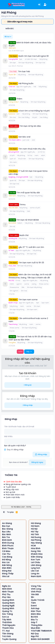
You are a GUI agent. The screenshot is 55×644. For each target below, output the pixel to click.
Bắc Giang (7, 529)
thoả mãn (22, 159)
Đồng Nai (7, 571)
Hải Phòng (36, 540)
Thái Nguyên (9, 625)
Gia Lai (6, 576)
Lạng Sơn (35, 568)
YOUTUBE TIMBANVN (41, 631)
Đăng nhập (28, 405)
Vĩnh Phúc (36, 592)
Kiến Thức (36, 611)
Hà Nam (35, 526)
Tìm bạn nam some (28, 300)
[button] (4, 512)
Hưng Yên (36, 551)
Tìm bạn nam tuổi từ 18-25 (31, 263)
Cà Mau (6, 551)
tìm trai (13, 117)
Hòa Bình (36, 548)
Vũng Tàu (36, 586)
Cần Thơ (6, 554)
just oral (26, 140)
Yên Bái (35, 594)
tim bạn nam (32, 309)
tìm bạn (13, 63)
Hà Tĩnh (35, 534)
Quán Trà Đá (38, 600)
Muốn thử (24, 235)
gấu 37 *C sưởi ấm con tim (31, 247)
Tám (33, 603)
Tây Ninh (7, 620)
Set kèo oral (24, 137)
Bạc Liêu (6, 532)
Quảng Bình (8, 600)
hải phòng (43, 59)
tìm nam (13, 162)
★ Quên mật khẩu (12, 497)
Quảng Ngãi (8, 606)
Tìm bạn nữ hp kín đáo (30, 126)
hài (35, 87)
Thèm (19, 99)
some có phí (35, 208)
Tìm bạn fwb (24, 71)
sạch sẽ (13, 159)
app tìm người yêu (24, 87)
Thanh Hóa (8, 628)
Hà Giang (36, 523)
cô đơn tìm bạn (31, 59)
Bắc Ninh (7, 534)
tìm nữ (12, 226)
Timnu (23, 204)
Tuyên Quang (9, 639)
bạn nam (45, 303)
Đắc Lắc (6, 562)
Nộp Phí (35, 636)
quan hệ (13, 180)
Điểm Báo (36, 614)
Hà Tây (35, 532)
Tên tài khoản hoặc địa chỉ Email (19, 427)
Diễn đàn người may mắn (20, 22)
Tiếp (29, 352)
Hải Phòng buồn (26, 83)
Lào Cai (35, 571)
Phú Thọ (6, 594)
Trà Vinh (6, 636)
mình (12, 284)
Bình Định (7, 540)
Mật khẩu (8, 436)
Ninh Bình (7, 589)
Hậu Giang (36, 543)
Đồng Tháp (8, 574)
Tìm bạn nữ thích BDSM (28, 220)
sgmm (19, 284)
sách (43, 155)
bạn (21, 59)
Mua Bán (35, 628)
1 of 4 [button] (20, 352)
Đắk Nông (7, 565)
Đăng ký (28, 385)
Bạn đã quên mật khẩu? (15, 446)
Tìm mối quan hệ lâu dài (28, 193)
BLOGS (34, 617)
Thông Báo (37, 625)
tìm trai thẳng (24, 117)
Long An (35, 574)
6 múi (18, 280)
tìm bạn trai (40, 63)
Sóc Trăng (7, 614)
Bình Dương (8, 543)
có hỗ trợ (41, 152)
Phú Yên (6, 597)
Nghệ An (6, 586)
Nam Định (36, 576)
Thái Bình (7, 622)
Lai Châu (35, 562)
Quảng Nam (8, 603)
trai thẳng (44, 117)
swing (34, 284)
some (27, 284)
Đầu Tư (34, 620)
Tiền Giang (8, 634)
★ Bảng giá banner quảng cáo (17, 484)
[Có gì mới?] (51, 5)
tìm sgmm (14, 291)
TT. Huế (6, 631)
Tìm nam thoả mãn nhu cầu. (32, 149)
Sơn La (5, 617)
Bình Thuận (8, 548)
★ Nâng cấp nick (11, 489)
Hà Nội (34, 529)
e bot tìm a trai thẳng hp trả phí (34, 111)
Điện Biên (7, 568)
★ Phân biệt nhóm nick (14, 495)
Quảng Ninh (8, 608)
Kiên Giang (37, 557)
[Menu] (4, 5)
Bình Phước (8, 546)
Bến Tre (6, 537)
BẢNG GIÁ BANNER (40, 639)
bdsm (20, 223)
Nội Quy (35, 634)
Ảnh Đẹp (35, 608)
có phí (12, 155)
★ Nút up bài (9, 492)
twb (28, 211)
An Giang (7, 523)
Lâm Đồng (36, 565)
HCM (33, 546)
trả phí (35, 117)
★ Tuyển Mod (10, 487)
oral (33, 140)
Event (34, 606)
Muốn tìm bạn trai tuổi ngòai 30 (34, 56)
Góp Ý (34, 622)
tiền (23, 287)
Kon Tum (36, 560)
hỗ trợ (30, 155)
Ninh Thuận (8, 592)
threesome (14, 287)
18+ (33, 597)
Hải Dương (36, 537)
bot (18, 114)
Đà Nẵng (6, 560)
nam (37, 155)
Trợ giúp (10, 512)
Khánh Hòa (37, 554)
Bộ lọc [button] (7, 37)
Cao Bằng (7, 557)
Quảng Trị (7, 611)
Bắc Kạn (6, 526)
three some (44, 284)
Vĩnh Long (36, 589)
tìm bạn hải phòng (26, 63)
